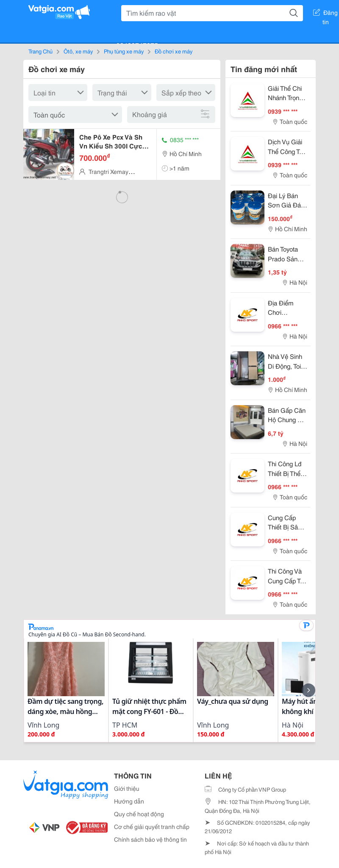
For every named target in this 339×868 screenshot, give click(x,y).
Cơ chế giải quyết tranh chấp (152, 826)
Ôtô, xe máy (78, 51)
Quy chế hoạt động (139, 814)
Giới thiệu (127, 788)
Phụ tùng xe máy (124, 51)
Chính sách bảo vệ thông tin (150, 839)
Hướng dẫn (129, 801)
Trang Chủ (40, 51)
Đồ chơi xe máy (174, 51)
